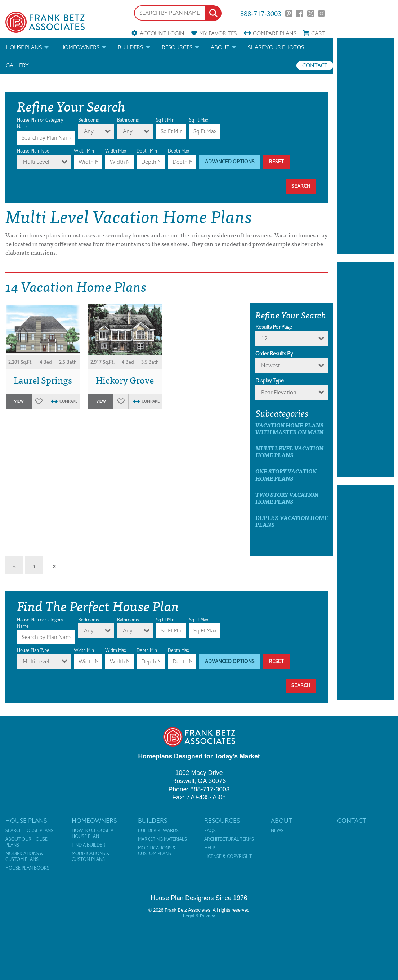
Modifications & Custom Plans (24, 857)
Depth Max (178, 151)
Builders (130, 47)
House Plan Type (33, 151)
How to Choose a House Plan (93, 834)
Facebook (299, 13)
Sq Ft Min (165, 120)
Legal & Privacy (199, 916)
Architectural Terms (229, 839)
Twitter (311, 13)
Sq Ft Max (199, 120)
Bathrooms (128, 120)
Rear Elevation (279, 392)
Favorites (218, 33)
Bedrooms (88, 120)
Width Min (84, 151)
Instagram (321, 13)
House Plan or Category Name (40, 123)
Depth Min (147, 151)
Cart (318, 33)
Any (89, 131)
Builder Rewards (158, 831)
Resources (177, 47)
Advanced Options (230, 162)
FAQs (210, 831)
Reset (276, 162)
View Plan (19, 404)
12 (264, 338)
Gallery (17, 65)
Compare (275, 33)
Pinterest (289, 13)
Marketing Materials (162, 839)
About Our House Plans (26, 842)
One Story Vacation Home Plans (286, 475)
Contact (315, 65)
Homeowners (80, 47)
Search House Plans (29, 831)
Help (210, 848)
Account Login (162, 33)
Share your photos (276, 47)
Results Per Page (274, 327)
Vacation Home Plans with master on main (289, 428)
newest (270, 365)
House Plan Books (27, 868)
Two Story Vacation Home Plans (287, 498)
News (277, 831)
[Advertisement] (366, 146)
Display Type (270, 381)
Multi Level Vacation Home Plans (289, 452)
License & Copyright (228, 857)
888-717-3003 (261, 13)
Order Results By (274, 354)
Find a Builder (88, 845)
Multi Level (36, 162)
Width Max (116, 151)
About (220, 47)
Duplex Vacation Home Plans (292, 521)
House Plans (24, 47)
